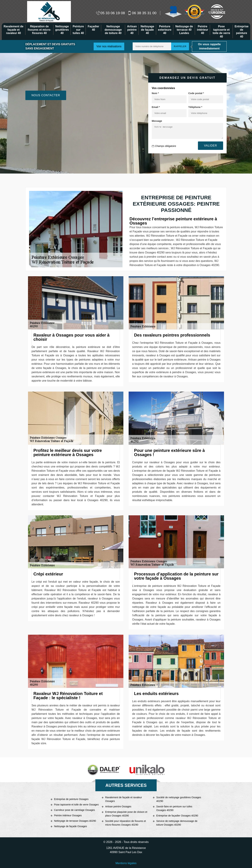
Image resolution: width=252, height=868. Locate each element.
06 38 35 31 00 (142, 13)
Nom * (155, 93)
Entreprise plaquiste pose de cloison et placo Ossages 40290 (126, 814)
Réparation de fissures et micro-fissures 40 (39, 30)
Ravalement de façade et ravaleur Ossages (124, 799)
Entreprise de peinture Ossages (71, 799)
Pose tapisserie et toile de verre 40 (221, 31)
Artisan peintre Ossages (118, 806)
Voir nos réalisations (109, 46)
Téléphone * (195, 107)
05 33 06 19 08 (111, 13)
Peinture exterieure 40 (165, 30)
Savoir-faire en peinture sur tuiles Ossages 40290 (174, 808)
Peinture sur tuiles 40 (78, 30)
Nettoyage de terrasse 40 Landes (184, 30)
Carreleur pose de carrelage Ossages (74, 810)
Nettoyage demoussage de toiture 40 (113, 30)
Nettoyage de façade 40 (147, 30)
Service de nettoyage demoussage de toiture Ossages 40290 (177, 823)
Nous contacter (46, 95)
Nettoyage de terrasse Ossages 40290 (75, 821)
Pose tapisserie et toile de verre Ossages (76, 805)
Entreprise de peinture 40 (242, 31)
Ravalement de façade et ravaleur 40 (14, 30)
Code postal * (196, 93)
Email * (156, 107)
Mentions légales (126, 863)
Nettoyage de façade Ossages (71, 826)
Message (157, 121)
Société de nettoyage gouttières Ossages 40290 (179, 799)
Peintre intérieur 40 (202, 30)
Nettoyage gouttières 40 (62, 30)
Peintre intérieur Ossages (68, 815)
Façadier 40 (93, 28)
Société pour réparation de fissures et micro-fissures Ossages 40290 (126, 823)
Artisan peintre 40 (132, 30)
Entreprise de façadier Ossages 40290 (177, 816)
